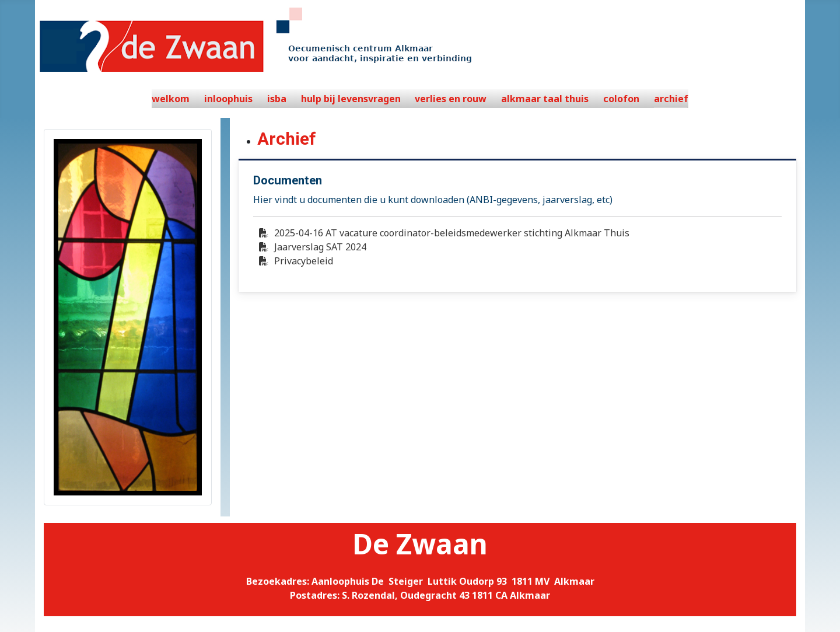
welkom (171, 99)
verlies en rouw (451, 99)
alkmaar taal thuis (545, 99)
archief (671, 99)
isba (277, 99)
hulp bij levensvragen (351, 99)
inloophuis (228, 99)
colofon (621, 99)
